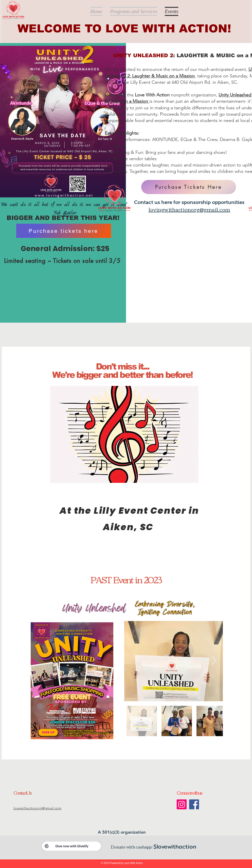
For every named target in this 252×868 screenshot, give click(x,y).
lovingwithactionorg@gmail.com (189, 209)
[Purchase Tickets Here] (189, 187)
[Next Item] (214, 661)
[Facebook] (194, 804)
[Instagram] (182, 804)
